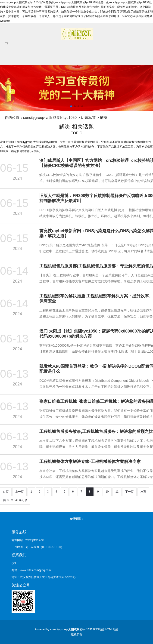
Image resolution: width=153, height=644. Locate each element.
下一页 (129, 492)
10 (107, 492)
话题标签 (88, 118)
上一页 (19, 492)
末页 (143, 492)
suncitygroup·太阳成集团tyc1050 (50, 118)
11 (117, 492)
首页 (6, 492)
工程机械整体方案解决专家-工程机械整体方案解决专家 (90, 462)
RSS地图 (99, 629)
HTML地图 (112, 629)
